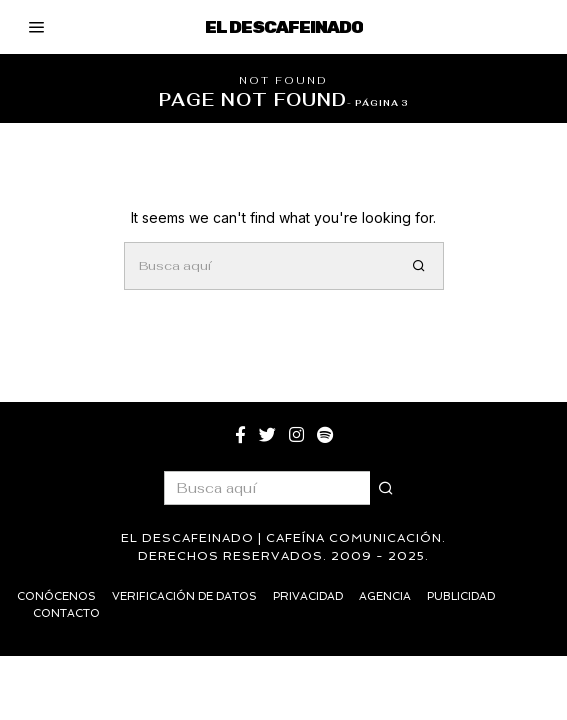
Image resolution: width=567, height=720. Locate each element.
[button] (420, 266)
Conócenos (56, 596)
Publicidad (461, 596)
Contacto (66, 613)
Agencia (385, 596)
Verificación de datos (184, 596)
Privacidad (308, 596)
